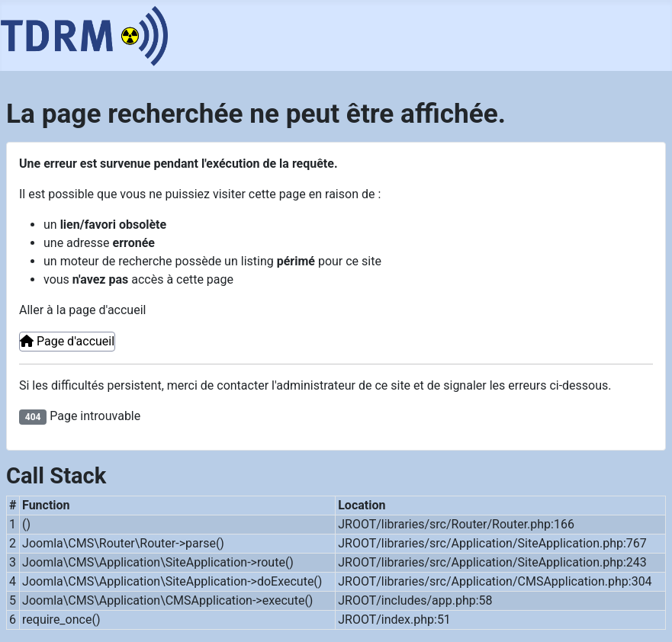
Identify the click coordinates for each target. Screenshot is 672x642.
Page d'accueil (67, 341)
